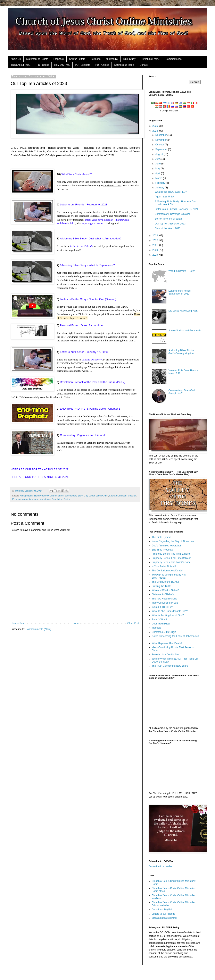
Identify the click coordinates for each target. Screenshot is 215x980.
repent (35, 499)
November (161, 140)
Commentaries (174, 59)
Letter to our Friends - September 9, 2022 (180, 292)
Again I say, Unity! (165, 197)
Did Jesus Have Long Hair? (183, 311)
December (161, 135)
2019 (156, 255)
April (158, 173)
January (160, 188)
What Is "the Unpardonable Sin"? (170, 611)
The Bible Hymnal (161, 537)
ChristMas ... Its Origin (164, 632)
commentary (71, 496)
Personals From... (151, 59)
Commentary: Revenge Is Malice (173, 214)
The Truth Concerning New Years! (170, 666)
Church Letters (77, 59)
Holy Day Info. (62, 65)
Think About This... (21, 65)
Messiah (132, 496)
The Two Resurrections (164, 599)
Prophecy (59, 59)
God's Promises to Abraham (167, 546)
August (160, 154)
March (159, 178)
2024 (156, 131)
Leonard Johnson (118, 496)
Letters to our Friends (163, 914)
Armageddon (26, 496)
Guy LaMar (89, 496)
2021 (156, 245)
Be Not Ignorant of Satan (168, 219)
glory (80, 496)
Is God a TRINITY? (162, 607)
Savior (67, 499)
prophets (27, 499)
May (158, 169)
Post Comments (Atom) (38, 629)
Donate (144, 65)
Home (76, 623)
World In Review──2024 (182, 271)
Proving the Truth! (161, 586)
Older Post (133, 623)
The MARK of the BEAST (166, 582)
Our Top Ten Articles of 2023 (170, 224)
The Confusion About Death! (167, 571)
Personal (17, 499)
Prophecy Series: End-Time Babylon (171, 558)
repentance (45, 499)
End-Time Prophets (162, 550)
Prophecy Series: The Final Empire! (171, 554)
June (158, 164)
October (160, 145)
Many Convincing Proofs (165, 603)
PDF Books (43, 65)
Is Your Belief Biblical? (164, 566)
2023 (156, 236)
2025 (156, 126)
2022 (156, 240)
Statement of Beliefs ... (164, 594)
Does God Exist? (161, 624)
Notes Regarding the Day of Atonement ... (174, 541)
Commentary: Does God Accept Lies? (182, 392)
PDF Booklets (82, 65)
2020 (156, 250)
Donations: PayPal (162, 910)
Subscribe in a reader (160, 866)
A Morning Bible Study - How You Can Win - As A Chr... (175, 203)
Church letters (57, 496)
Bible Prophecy (41, 496)
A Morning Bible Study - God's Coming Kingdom (181, 352)
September (162, 149)
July (158, 159)
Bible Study (129, 59)
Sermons (96, 59)
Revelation (57, 499)
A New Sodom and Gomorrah (185, 331)
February (161, 183)
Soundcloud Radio (124, 65)
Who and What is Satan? (165, 590)
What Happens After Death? (167, 643)
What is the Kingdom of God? (168, 615)
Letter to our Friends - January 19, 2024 (176, 209)
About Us (16, 59)
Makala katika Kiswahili (164, 918)
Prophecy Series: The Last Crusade (171, 562)
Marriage (156, 628)
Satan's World (159, 620)
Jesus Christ (102, 496)
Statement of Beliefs (37, 59)
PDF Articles (102, 65)
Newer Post (18, 623)
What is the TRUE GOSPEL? (171, 192)
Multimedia (112, 59)
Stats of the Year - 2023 (168, 228)
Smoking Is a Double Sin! (166, 655)
